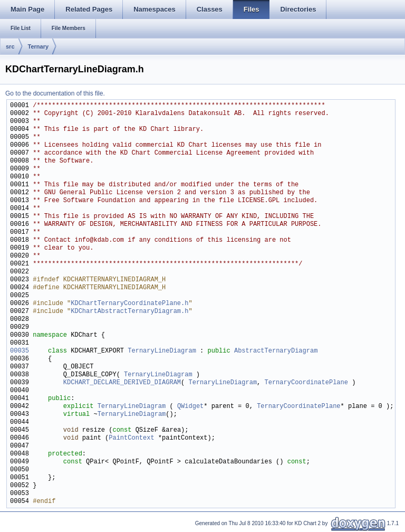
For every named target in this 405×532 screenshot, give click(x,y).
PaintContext (131, 438)
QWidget (190, 407)
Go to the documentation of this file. (55, 93)
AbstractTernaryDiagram (276, 351)
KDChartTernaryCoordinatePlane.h (129, 304)
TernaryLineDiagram (162, 351)
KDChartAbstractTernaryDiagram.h (129, 312)
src (10, 46)
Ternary (38, 46)
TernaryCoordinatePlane (306, 383)
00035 (20, 351)
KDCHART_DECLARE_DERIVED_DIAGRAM (122, 383)
